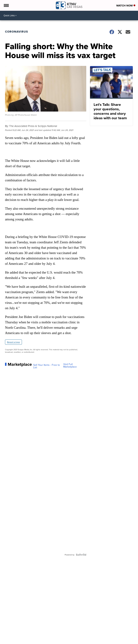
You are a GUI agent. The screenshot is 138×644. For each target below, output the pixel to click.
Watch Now (126, 6)
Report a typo (13, 342)
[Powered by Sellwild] (81, 555)
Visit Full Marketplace (70, 365)
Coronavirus (17, 32)
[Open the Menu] (6, 5)
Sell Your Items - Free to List (47, 366)
